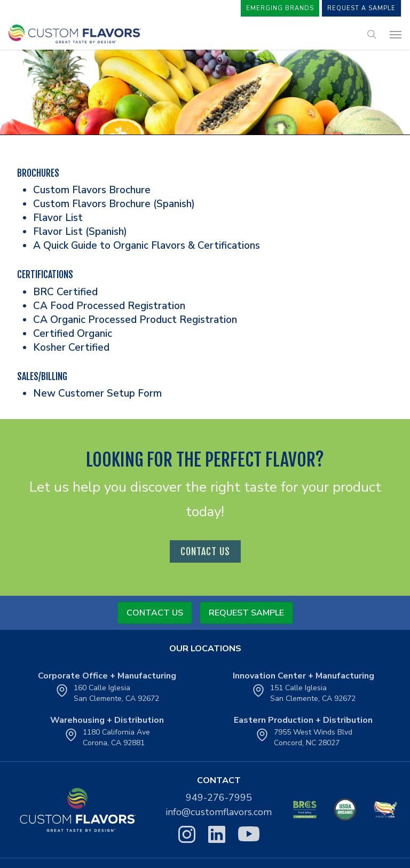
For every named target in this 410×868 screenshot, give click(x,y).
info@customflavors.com (219, 812)
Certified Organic (73, 334)
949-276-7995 (219, 798)
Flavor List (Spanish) (80, 232)
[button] (396, 34)
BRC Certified (65, 292)
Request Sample (246, 613)
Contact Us (155, 613)
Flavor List (58, 218)
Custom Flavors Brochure (92, 190)
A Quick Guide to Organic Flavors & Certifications (147, 246)
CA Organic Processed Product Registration (135, 320)
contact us (205, 551)
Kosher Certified (71, 348)
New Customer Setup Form (97, 393)
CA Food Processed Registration (109, 306)
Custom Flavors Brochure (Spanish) (114, 204)
